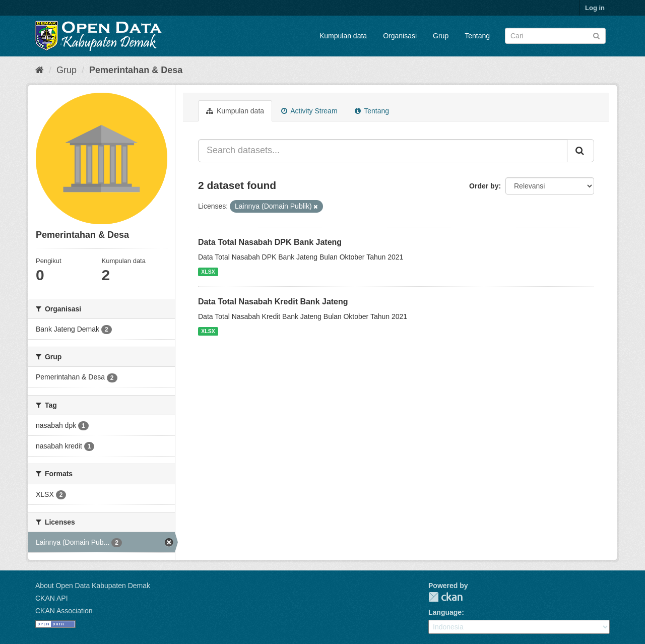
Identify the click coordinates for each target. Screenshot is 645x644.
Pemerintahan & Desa (136, 70)
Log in (595, 8)
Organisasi (400, 36)
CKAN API (52, 598)
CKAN (445, 597)
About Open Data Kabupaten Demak (93, 586)
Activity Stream (309, 111)
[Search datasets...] (383, 151)
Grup (441, 36)
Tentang (477, 36)
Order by (484, 186)
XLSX (208, 272)
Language (445, 612)
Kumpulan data (343, 36)
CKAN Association (64, 611)
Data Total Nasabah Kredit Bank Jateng (273, 302)
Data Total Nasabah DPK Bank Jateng (270, 242)
